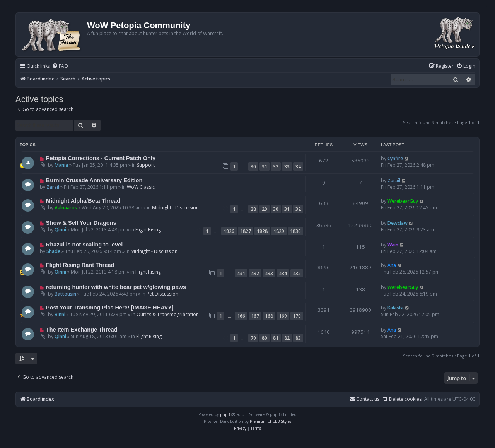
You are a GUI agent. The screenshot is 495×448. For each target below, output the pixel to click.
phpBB (226, 414)
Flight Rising (148, 230)
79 (253, 338)
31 (265, 167)
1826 (229, 231)
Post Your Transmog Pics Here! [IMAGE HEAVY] (110, 308)
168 (269, 316)
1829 (279, 231)
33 (287, 167)
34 (298, 167)
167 (255, 316)
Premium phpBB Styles (271, 421)
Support (146, 165)
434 (283, 273)
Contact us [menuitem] (364, 399)
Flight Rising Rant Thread (80, 265)
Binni (60, 314)
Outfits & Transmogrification (168, 314)
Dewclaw (398, 223)
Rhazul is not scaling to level (84, 245)
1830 (295, 231)
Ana (392, 265)
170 (297, 316)
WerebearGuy (403, 201)
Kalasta (396, 308)
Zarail (53, 187)
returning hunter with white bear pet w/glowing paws (116, 287)
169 (283, 316)
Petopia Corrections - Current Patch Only (101, 158)
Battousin (65, 294)
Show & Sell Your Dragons (81, 223)
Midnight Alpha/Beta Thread (83, 201)
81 (276, 338)
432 (255, 273)
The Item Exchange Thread (82, 330)
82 (287, 338)
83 (298, 338)
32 (276, 167)
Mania (61, 165)
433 (269, 273)
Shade (53, 251)
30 (253, 167)
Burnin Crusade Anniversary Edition (94, 180)
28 (253, 209)
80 (265, 338)
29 (265, 209)
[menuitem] (60, 66)
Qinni (60, 230)
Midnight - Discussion (175, 208)
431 (241, 273)
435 (297, 273)
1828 (262, 231)
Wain (393, 245)
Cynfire (395, 158)
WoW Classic (141, 187)
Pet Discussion (162, 294)
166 (241, 316)
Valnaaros (66, 208)
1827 (246, 231)
